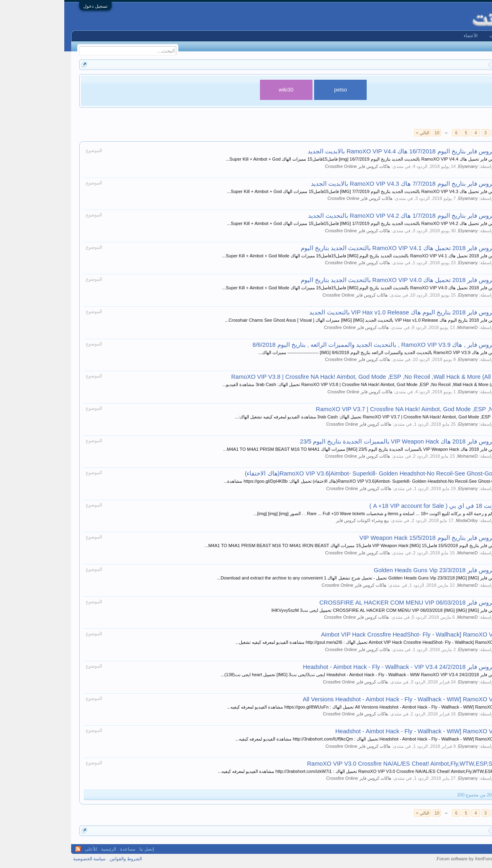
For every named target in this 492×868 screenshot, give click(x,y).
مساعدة (63, 849)
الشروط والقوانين (61, 859)
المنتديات (433, 36)
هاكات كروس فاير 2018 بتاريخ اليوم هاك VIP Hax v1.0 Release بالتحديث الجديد (346, 312)
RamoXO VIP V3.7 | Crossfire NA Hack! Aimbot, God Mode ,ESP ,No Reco (350, 409)
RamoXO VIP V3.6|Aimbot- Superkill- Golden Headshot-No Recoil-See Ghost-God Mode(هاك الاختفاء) (314, 473)
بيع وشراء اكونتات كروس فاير (298, 520)
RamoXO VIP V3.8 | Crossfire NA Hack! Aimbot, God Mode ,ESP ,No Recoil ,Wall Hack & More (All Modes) (307, 377)
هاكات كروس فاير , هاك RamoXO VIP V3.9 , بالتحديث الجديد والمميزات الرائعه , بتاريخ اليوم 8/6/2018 (318, 345)
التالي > (358, 133)
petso (277, 90)
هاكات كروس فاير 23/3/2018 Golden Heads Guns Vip (379, 570)
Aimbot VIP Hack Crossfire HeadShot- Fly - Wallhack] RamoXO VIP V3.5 (352, 635)
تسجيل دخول (31, 6)
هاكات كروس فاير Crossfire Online (293, 166)
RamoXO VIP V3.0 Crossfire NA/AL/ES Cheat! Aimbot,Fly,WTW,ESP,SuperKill (345, 764)
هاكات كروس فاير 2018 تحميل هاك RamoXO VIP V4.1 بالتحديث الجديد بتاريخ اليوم (342, 248)
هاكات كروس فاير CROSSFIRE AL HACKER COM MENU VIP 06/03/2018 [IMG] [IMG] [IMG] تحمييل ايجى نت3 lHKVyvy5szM (328, 610)
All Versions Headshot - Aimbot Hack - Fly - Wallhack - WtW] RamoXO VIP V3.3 (343, 699)
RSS (14, 849)
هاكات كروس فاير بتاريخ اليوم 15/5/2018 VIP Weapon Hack (372, 538)
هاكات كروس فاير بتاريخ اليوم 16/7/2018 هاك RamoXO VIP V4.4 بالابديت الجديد (346, 151)
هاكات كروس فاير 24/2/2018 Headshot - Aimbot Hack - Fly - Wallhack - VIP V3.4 (343, 667)
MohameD (403, 327)
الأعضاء (406, 36)
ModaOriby (403, 520)
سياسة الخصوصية (25, 859)
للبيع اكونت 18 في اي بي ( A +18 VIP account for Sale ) (377, 506)
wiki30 (222, 90)
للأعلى (27, 849)
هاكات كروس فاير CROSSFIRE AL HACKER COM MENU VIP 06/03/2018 (352, 603)
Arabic (475, 849)
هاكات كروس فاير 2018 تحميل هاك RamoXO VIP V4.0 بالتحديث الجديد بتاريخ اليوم (342, 280)
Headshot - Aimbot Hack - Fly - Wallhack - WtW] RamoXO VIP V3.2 (359, 731)
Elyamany (403, 166)
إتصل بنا (82, 849)
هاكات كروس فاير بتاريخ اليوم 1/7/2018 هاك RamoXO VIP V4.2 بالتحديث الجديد (346, 216)
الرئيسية (461, 36)
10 (373, 133)
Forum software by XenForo (427, 859)
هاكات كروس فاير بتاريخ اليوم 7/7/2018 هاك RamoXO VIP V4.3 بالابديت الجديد (347, 184)
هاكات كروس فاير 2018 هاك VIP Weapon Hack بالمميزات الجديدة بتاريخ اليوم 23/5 (342, 441)
